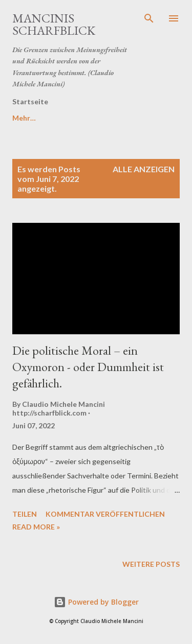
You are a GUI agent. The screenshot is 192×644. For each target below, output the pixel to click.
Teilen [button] (25, 514)
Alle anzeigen (144, 169)
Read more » (36, 527)
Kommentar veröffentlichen (105, 514)
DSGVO (26, 118)
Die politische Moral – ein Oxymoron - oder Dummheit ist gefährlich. (88, 367)
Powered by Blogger (96, 602)
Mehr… (77, 118)
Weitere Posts (151, 564)
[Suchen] (149, 18)
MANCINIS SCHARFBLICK (54, 24)
